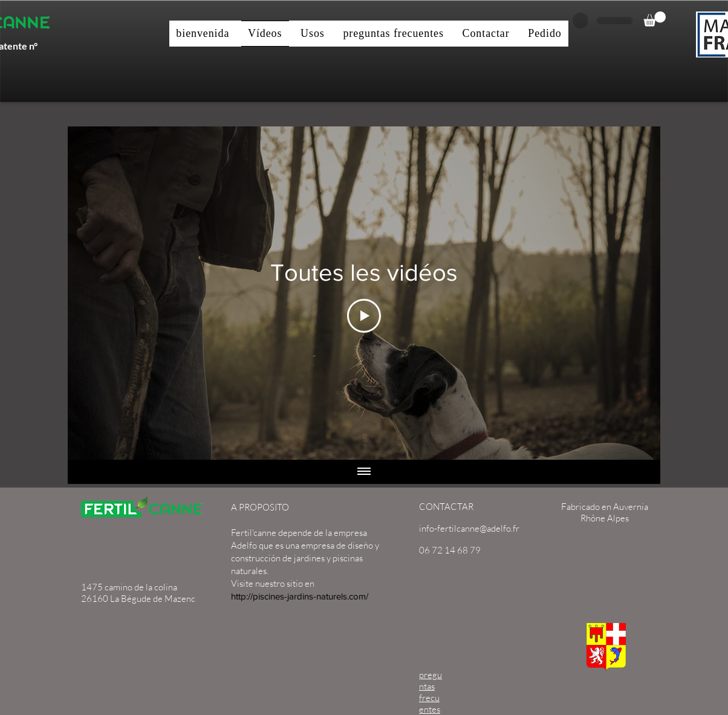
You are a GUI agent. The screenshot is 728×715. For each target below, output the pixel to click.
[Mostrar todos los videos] (364, 472)
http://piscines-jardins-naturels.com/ (300, 596)
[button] (655, 19)
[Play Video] (364, 316)
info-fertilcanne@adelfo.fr (469, 528)
